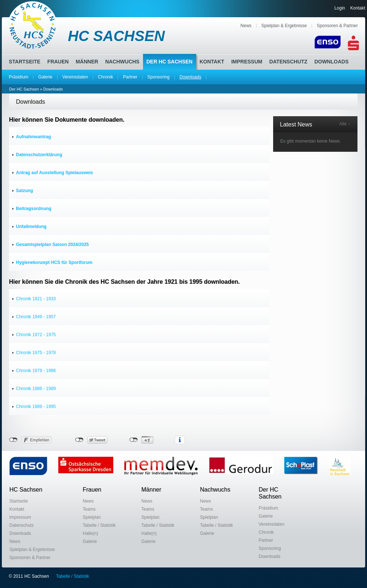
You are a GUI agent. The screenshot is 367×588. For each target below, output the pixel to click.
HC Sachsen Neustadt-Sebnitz (33, 25)
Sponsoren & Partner (337, 26)
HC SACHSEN (116, 36)
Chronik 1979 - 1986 (36, 371)
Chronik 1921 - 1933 (36, 299)
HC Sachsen (26, 490)
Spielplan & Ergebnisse (284, 26)
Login (340, 8)
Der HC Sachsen (169, 62)
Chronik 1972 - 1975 (36, 335)
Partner (130, 77)
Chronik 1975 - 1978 (36, 353)
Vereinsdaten (75, 77)
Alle (343, 124)
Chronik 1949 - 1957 (36, 317)
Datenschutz (288, 62)
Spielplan (92, 517)
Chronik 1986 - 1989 (36, 389)
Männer (87, 62)
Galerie (45, 77)
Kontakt (358, 8)
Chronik (105, 77)
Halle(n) (91, 533)
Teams (89, 509)
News (246, 26)
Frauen (58, 62)
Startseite (25, 62)
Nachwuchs (122, 62)
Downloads (190, 77)
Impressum (247, 62)
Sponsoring (159, 77)
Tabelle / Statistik (99, 525)
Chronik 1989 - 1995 (36, 407)
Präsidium (19, 77)
